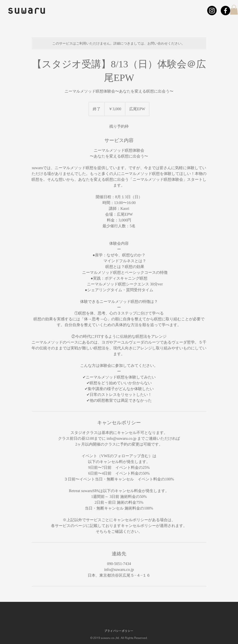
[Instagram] (212, 11)
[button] (234, 10)
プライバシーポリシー (119, 631)
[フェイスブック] (225, 11)
